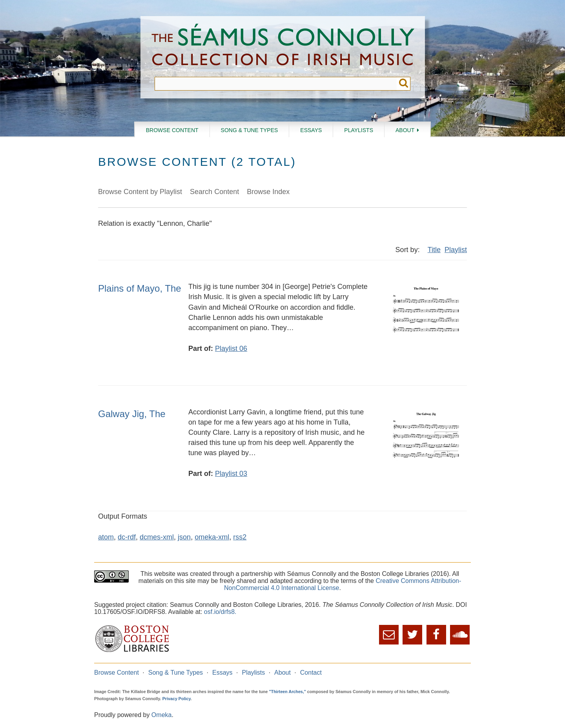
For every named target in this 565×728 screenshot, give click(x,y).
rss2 (240, 537)
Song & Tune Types (250, 130)
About (405, 130)
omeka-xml (212, 537)
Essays (311, 130)
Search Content (214, 192)
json (184, 537)
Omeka (162, 715)
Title (434, 250)
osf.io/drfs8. (220, 612)
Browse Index (268, 192)
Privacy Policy (177, 699)
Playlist (456, 250)
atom (106, 537)
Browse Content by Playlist (140, 192)
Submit (404, 84)
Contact (311, 673)
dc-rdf (127, 537)
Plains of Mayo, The (140, 288)
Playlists (359, 130)
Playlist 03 (231, 474)
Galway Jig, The (132, 414)
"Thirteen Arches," (288, 692)
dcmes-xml (157, 537)
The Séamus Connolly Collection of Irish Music (283, 46)
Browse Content (172, 130)
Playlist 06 (231, 349)
